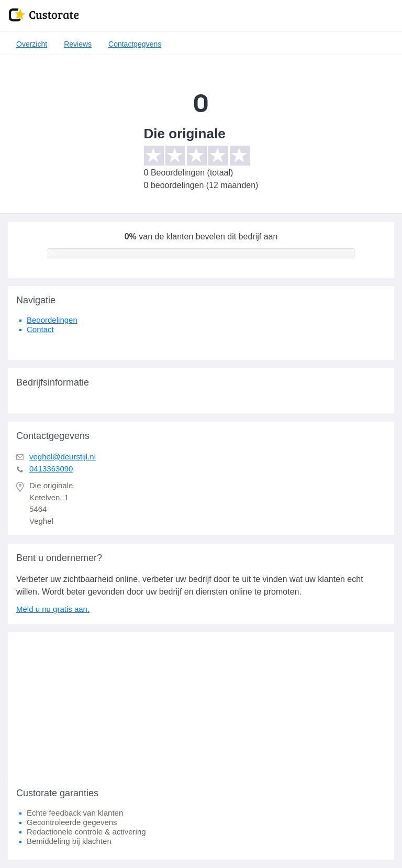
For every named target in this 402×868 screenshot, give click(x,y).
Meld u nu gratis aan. (53, 609)
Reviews (78, 44)
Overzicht (32, 44)
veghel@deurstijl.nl (63, 457)
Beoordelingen (52, 320)
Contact (40, 329)
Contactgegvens (135, 44)
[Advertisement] (201, 706)
